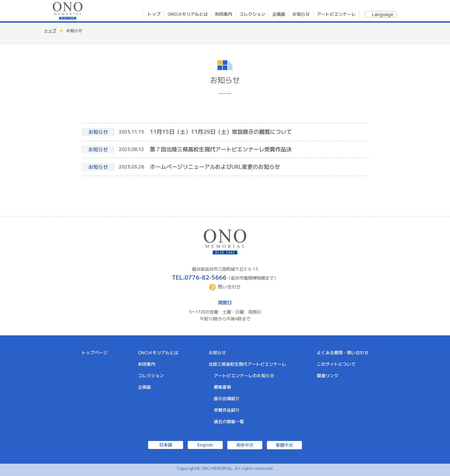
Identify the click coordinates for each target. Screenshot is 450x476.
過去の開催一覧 (229, 422)
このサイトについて (336, 364)
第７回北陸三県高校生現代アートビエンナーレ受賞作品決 (221, 149)
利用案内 (224, 14)
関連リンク (328, 376)
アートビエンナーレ (336, 14)
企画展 (279, 14)
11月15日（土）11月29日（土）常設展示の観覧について (221, 132)
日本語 (166, 445)
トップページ (94, 353)
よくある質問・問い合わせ (343, 353)
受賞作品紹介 (227, 410)
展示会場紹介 (227, 399)
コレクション (252, 14)
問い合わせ (229, 287)
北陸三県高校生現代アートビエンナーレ (247, 364)
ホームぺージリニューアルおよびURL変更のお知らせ (215, 167)
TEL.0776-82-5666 (199, 277)
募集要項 (222, 387)
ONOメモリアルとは (188, 14)
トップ (154, 14)
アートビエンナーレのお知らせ (244, 376)
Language (383, 14)
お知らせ (301, 14)
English (205, 445)
